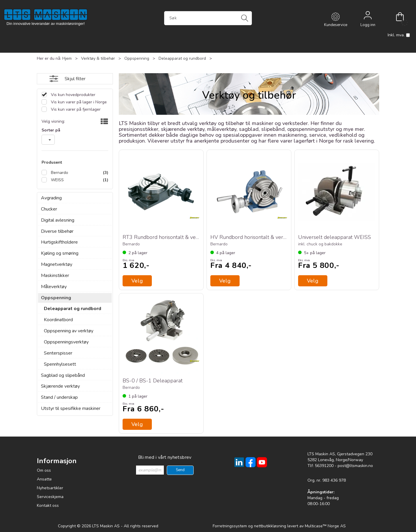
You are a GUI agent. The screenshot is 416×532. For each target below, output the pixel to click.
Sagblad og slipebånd (63, 375)
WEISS (57, 180)
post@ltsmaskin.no (355, 466)
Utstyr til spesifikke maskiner (71, 408)
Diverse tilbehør (57, 231)
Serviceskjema (50, 497)
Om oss (44, 470)
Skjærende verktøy (60, 386)
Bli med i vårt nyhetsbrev (165, 457)
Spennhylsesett (60, 364)
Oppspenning (137, 58)
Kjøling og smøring (60, 253)
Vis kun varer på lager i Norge (78, 102)
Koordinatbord (58, 320)
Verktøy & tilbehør (98, 58)
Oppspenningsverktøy (66, 342)
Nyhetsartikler (50, 488)
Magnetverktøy (57, 264)
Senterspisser (58, 353)
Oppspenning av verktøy (69, 331)
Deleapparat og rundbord (182, 58)
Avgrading (51, 198)
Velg (225, 281)
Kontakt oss (48, 506)
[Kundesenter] (336, 17)
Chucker (49, 209)
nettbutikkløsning (270, 526)
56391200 (324, 466)
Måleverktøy (54, 287)
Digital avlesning (58, 220)
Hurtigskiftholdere (59, 242)
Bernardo (59, 173)
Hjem (67, 58)
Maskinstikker (55, 276)
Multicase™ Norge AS (325, 526)
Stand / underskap (59, 397)
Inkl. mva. (399, 35)
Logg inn (368, 17)
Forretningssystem (230, 526)
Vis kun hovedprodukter (73, 95)
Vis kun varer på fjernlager (75, 109)
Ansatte (44, 479)
